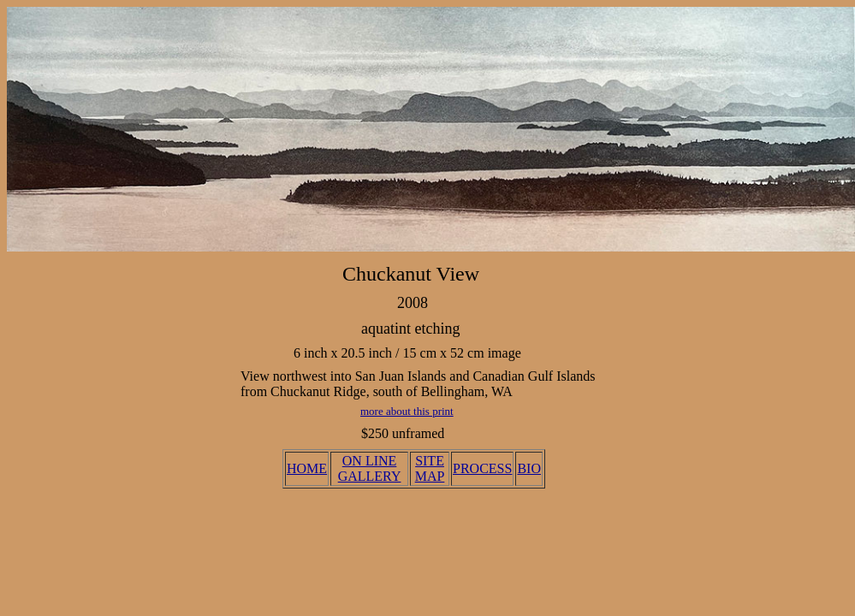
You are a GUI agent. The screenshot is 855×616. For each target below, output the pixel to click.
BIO (529, 468)
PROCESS (482, 468)
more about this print (407, 411)
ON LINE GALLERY (370, 468)
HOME (307, 468)
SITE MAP (430, 468)
